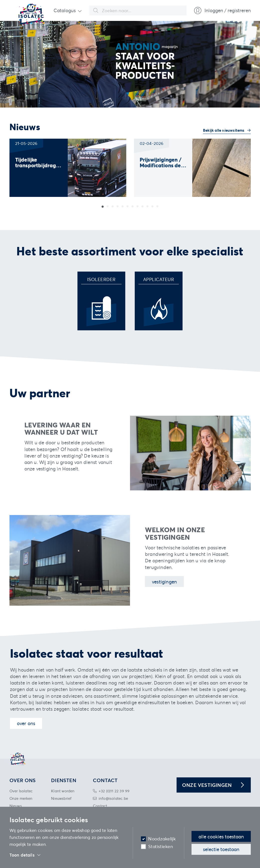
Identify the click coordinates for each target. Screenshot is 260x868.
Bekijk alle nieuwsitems (224, 130)
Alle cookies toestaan (221, 837)
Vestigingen (164, 582)
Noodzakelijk (162, 839)
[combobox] (138, 10)
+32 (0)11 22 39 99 (114, 791)
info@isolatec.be (113, 798)
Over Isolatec (21, 791)
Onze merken (21, 798)
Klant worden (63, 791)
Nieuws (16, 806)
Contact (100, 806)
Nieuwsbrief (61, 798)
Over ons (26, 723)
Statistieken (161, 846)
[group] (68, 168)
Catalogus (65, 10)
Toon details (25, 855)
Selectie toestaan (221, 849)
